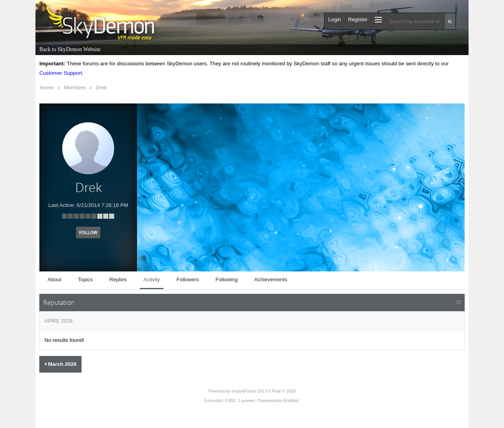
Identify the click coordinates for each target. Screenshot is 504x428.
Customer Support (61, 73)
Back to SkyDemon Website (70, 49)
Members (75, 88)
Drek (101, 88)
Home (47, 88)
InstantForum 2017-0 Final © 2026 (263, 391)
